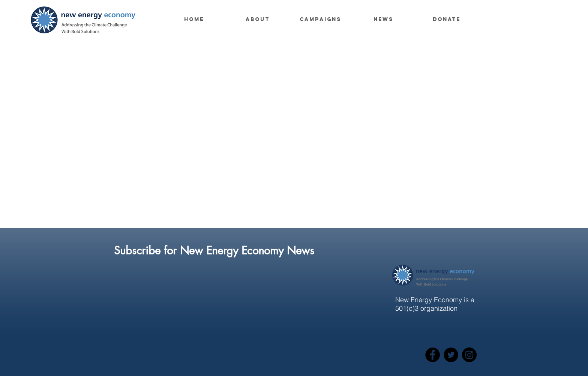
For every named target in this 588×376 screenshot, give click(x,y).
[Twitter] (451, 355)
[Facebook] (433, 355)
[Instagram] (469, 355)
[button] (257, 20)
